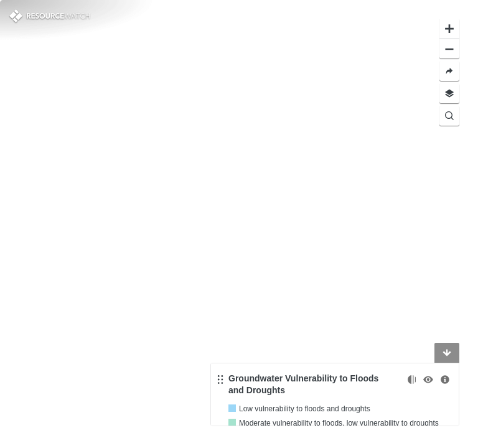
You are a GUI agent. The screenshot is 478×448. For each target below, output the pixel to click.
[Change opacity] (412, 380)
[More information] (445, 380)
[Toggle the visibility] (428, 380)
